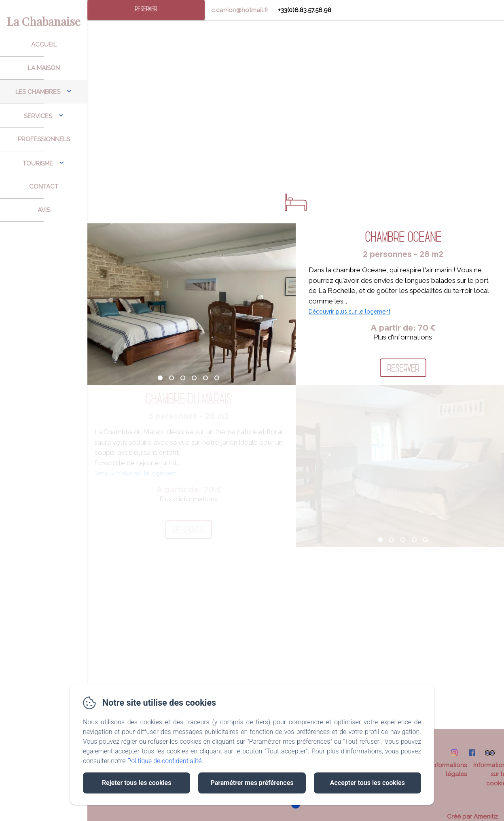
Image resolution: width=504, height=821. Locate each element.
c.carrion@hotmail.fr (240, 10)
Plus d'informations (403, 337)
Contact (44, 187)
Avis (44, 210)
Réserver (146, 9)
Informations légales (449, 770)
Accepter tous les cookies (367, 783)
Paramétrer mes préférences (252, 783)
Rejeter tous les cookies (137, 783)
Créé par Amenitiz (472, 817)
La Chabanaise (44, 21)
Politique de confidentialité (165, 761)
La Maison (44, 68)
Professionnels (44, 139)
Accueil (44, 45)
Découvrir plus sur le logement (349, 312)
